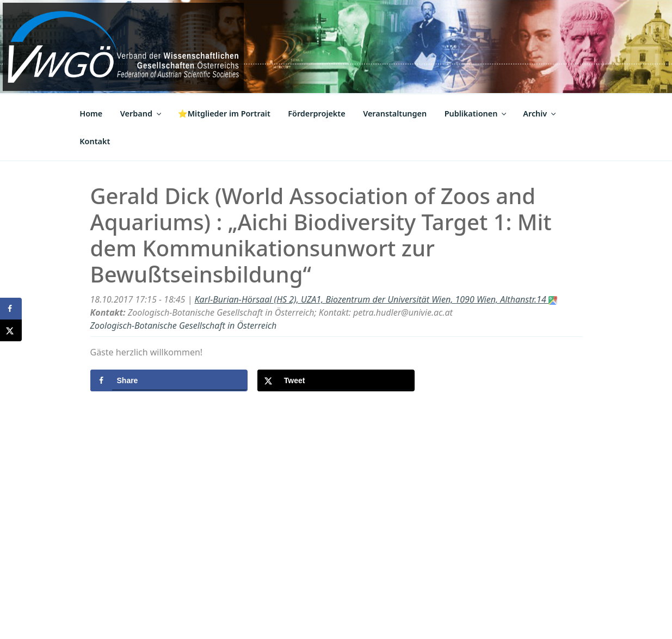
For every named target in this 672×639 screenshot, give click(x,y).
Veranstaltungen (395, 113)
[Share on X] (336, 380)
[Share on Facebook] (169, 380)
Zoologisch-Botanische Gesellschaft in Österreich (184, 325)
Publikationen (476, 113)
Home (91, 113)
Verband (141, 113)
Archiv (540, 113)
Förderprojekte (316, 113)
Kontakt (95, 141)
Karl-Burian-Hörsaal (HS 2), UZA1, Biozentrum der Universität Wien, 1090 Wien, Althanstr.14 (376, 299)
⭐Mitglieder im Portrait (224, 113)
